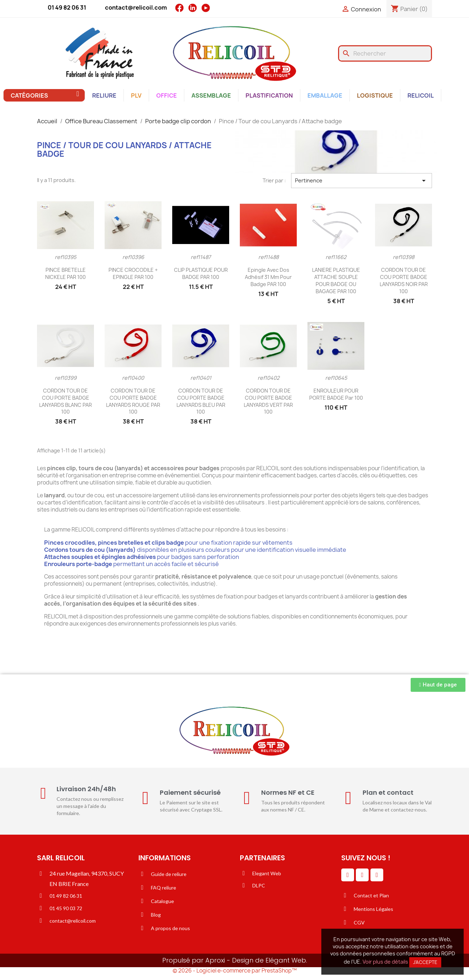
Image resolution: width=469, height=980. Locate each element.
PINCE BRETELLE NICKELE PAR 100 (65, 273)
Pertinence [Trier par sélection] (362, 181)
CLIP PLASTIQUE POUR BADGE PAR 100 (201, 273)
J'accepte (425, 962)
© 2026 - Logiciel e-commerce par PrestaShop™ (235, 971)
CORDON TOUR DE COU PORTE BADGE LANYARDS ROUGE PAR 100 (133, 401)
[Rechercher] (385, 53)
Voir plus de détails (385, 962)
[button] (438, 685)
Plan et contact (388, 792)
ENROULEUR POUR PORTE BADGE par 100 (336, 394)
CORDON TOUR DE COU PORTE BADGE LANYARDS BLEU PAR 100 (201, 401)
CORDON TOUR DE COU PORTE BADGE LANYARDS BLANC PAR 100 (65, 401)
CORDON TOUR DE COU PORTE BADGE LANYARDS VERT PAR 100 (268, 401)
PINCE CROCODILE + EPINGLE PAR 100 (133, 273)
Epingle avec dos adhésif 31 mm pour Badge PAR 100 (268, 277)
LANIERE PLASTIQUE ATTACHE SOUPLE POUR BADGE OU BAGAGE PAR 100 (336, 280)
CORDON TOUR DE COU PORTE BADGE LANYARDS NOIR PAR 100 (404, 280)
